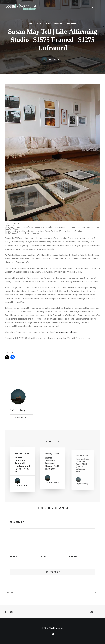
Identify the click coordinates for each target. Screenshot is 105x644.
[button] (99, 7)
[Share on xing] (63, 508)
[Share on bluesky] (60, 508)
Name (13, 557)
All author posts (22, 417)
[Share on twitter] (42, 508)
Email (43, 557)
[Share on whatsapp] (56, 508)
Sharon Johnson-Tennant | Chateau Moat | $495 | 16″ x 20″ (22, 465)
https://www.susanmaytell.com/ (63, 332)
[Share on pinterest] (49, 508)
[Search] (85, 7)
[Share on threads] (45, 508)
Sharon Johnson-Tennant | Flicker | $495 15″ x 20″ (52, 465)
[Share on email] (67, 508)
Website (73, 557)
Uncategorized (55, 23)
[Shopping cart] (90, 7)
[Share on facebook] (38, 508)
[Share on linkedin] (52, 508)
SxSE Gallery (57, 59)
